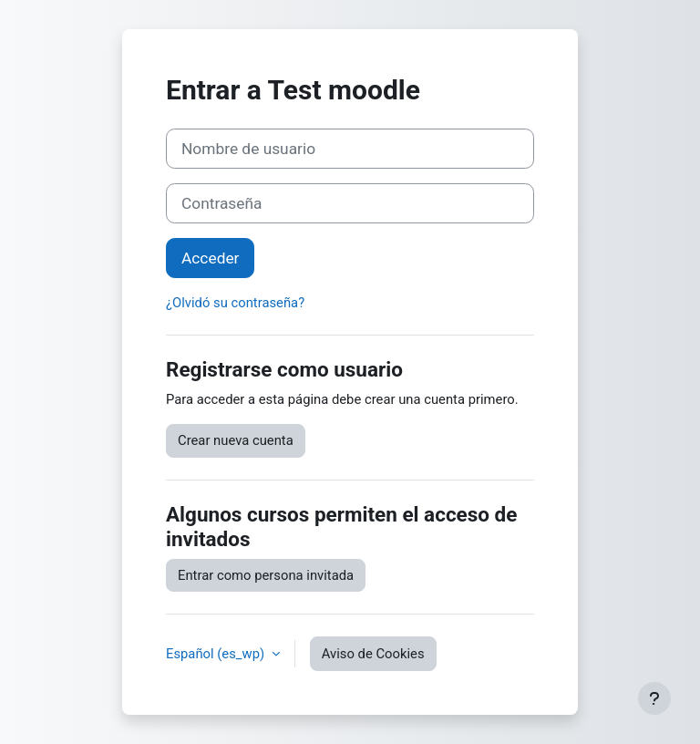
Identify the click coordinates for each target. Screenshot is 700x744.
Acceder (210, 258)
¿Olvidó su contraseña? (235, 303)
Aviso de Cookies (373, 654)
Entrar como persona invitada (266, 575)
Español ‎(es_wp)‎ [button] (217, 654)
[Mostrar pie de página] (654, 698)
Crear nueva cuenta (236, 440)
